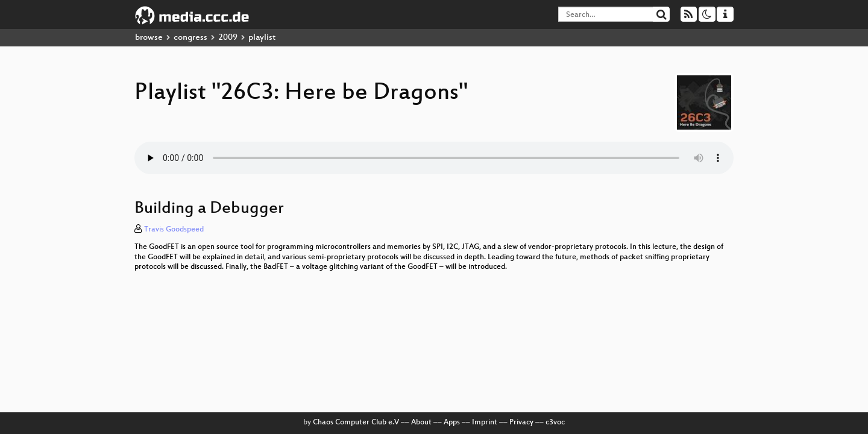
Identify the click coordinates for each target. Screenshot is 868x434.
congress (190, 38)
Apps (452, 423)
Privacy (521, 423)
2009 (228, 38)
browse (149, 38)
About (421, 423)
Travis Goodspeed (174, 230)
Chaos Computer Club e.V (356, 423)
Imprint (485, 423)
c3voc (555, 423)
